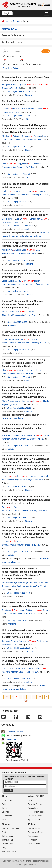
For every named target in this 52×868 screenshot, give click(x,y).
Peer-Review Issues (37, 812)
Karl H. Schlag (8, 312)
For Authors (33, 808)
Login (7, 13)
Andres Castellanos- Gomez (30, 109)
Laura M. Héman (9, 281)
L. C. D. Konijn (43, 476)
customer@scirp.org (14, 732)
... (29, 697)
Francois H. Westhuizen (33, 641)
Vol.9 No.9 (43, 511)
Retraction (33, 840)
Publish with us (12, 42)
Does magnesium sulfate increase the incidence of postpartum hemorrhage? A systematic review (23, 273)
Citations (28, 95)
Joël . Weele (25, 312)
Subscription (7, 836)
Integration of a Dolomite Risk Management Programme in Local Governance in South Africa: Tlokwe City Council (25, 129)
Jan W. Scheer (26, 219)
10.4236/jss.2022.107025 (18, 552)
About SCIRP (36, 796)
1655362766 (11, 740)
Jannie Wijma (8, 339)
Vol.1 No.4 (45, 284)
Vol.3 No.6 (30, 614)
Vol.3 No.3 (32, 253)
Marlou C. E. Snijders (31, 370)
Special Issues (34, 820)
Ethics (31, 800)
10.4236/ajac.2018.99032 (18, 517)
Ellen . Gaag (12, 164)
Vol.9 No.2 (39, 439)
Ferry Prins (21, 85)
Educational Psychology (13, 418)
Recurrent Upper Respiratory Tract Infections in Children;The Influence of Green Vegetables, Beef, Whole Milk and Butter (26, 661)
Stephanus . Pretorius (31, 136)
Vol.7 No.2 (30, 374)
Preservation (34, 836)
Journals (17, 21)
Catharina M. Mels (10, 641)
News (5, 820)
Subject (5, 804)
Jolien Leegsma (28, 668)
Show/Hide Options (11, 68)
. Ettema (16, 435)
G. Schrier (41, 435)
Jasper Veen (9, 109)
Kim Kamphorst (37, 582)
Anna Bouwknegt (9, 582)
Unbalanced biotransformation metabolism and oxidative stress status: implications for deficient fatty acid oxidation (25, 634)
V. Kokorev (7, 435)
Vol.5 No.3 (45, 343)
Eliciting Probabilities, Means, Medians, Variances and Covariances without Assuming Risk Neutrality (23, 304)
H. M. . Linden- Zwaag (19, 476)
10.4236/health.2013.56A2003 (20, 226)
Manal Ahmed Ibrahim (12, 401)
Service (7, 824)
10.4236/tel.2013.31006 (17, 322)
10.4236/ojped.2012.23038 (18, 174)
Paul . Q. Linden (34, 191)
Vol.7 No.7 (38, 140)
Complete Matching (15, 64)
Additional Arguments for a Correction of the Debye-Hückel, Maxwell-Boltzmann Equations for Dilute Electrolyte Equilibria (26, 500)
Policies (33, 824)
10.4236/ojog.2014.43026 (18, 202)
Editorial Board (36, 64)
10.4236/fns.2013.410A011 (18, 679)
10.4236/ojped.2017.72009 (18, 377)
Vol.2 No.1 (16, 112)
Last (40, 697)
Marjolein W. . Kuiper (11, 250)
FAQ (4, 848)
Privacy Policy (34, 844)
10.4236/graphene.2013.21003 (20, 116)
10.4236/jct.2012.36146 (17, 620)
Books (5, 808)
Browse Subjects (13, 35)
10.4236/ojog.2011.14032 (18, 291)
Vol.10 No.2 (17, 404)
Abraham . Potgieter (11, 136)
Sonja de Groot (9, 219)
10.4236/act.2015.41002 (17, 487)
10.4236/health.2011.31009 (19, 648)
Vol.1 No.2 (16, 88)
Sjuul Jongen (24, 582)
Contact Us (7, 816)
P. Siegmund (27, 435)
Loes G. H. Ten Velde (11, 668)
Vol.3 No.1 (33, 315)
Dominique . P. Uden (13, 610)
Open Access (34, 828)
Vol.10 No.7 (36, 545)
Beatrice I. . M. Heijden (36, 401)
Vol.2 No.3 (30, 167)
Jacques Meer (12, 541)
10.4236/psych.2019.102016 (19, 408)
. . (38, 85)
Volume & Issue (9, 851)
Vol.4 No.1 (38, 480)
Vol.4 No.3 (45, 195)
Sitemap (6, 812)
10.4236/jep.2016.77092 (17, 147)
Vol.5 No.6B (13, 222)
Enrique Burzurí (9, 85)
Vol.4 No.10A (33, 672)
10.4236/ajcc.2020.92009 (18, 446)
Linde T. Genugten (12, 191)
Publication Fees (35, 816)
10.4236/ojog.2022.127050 (18, 593)
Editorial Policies (35, 804)
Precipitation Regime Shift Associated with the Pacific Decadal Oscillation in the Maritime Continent (25, 428)
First (7, 697)
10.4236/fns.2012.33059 (17, 260)
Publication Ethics (36, 832)
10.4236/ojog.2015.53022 (18, 350)
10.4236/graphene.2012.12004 (20, 91)
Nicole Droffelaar (31, 164)
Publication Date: (14, 57)
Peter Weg (10, 507)
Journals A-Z (8, 800)
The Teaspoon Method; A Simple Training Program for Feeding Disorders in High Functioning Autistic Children (24, 363)
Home (8, 21)
